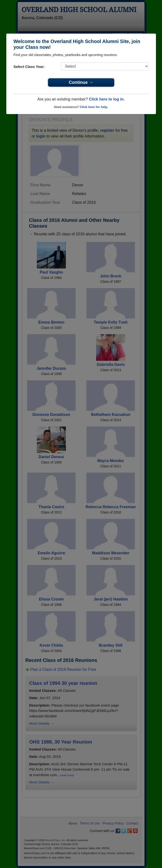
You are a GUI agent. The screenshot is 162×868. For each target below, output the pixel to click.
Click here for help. (94, 107)
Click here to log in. (107, 99)
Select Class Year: (29, 67)
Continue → (81, 82)
